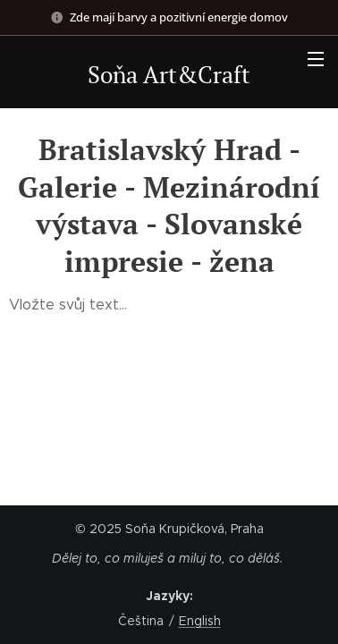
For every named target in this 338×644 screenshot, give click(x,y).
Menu (316, 59)
